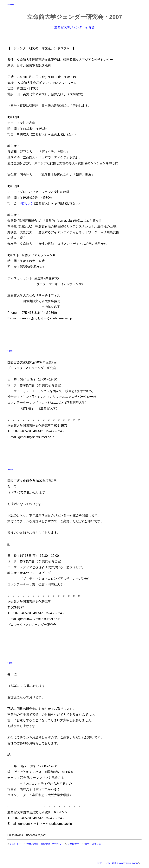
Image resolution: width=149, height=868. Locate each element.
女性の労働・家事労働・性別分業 (44, 844)
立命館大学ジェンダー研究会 (74, 27)
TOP (100, 863)
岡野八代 (26, 203)
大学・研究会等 (93, 844)
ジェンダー (15, 844)
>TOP (10, 351)
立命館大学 (73, 844)
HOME (11, 4)
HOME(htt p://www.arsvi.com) (121, 863)
